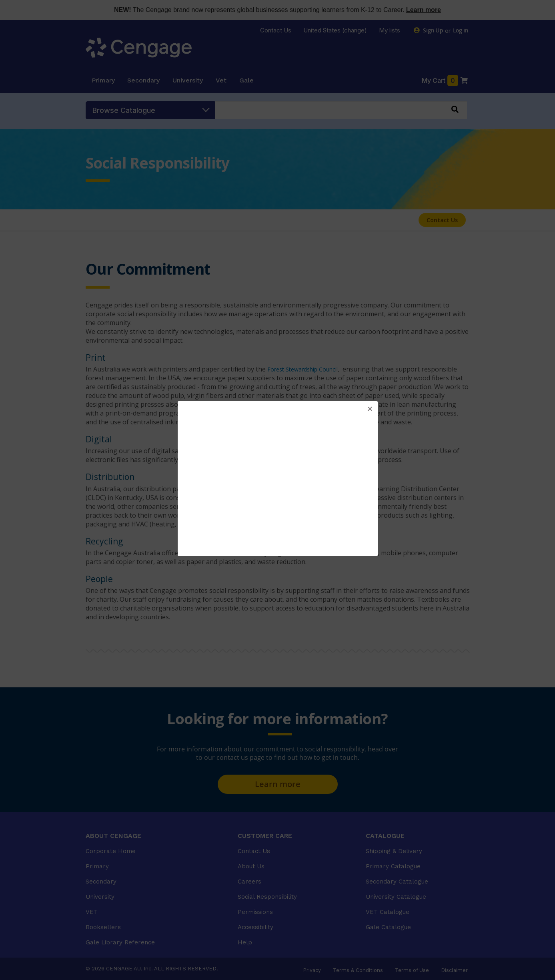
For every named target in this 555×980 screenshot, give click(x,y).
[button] (370, 409)
